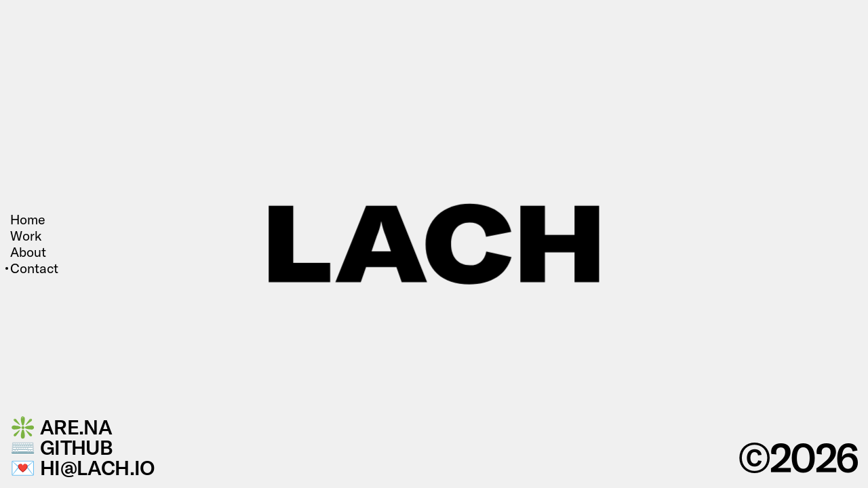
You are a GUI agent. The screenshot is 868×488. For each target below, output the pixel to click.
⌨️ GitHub (61, 447)
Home (28, 220)
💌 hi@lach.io (83, 468)
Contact (34, 268)
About (28, 252)
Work (26, 236)
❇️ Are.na (61, 427)
